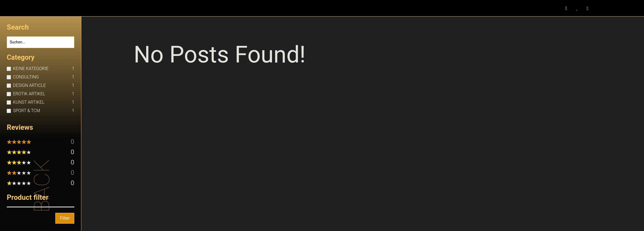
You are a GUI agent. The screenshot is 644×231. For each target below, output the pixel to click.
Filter (65, 218)
